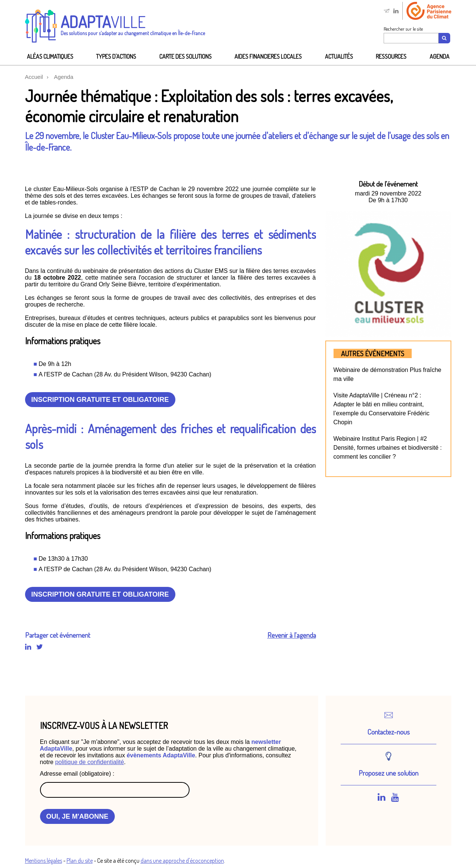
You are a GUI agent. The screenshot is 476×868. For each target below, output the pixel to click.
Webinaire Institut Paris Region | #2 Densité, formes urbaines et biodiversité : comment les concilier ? (388, 448)
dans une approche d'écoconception (182, 861)
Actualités (339, 56)
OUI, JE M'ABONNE (77, 816)
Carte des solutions (185, 56)
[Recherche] (445, 38)
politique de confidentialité (89, 762)
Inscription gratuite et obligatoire (100, 400)
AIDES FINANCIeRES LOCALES (268, 56)
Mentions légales (44, 861)
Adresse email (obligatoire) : (77, 774)
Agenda (440, 56)
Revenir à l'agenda (292, 635)
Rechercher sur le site (403, 29)
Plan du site (80, 861)
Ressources (391, 56)
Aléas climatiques (50, 56)
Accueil (34, 77)
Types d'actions (116, 56)
